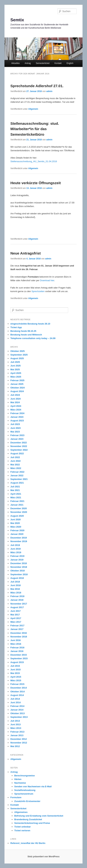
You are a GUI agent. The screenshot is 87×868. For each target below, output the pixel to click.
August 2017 (17, 607)
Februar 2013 (17, 732)
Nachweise (20, 783)
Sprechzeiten (38, 291)
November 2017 (19, 604)
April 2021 (16, 494)
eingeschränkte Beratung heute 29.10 (30, 324)
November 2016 (19, 637)
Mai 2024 (15, 402)
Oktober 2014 (17, 692)
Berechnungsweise (25, 776)
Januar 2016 (17, 651)
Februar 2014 (17, 706)
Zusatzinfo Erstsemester (27, 801)
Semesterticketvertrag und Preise (32, 823)
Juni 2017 (15, 611)
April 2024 (16, 406)
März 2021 (16, 497)
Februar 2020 (17, 530)
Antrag (28, 63)
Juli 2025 (15, 362)
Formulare (16, 797)
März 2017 (16, 622)
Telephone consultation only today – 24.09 (33, 338)
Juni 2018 (15, 585)
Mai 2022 (15, 465)
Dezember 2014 (19, 688)
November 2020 (19, 512)
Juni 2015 (15, 670)
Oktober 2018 (17, 571)
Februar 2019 (17, 556)
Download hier (47, 280)
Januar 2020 (17, 534)
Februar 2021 (17, 501)
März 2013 (16, 728)
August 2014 (17, 695)
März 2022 (16, 468)
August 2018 (17, 578)
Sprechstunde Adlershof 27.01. (37, 86)
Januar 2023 (17, 439)
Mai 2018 (15, 589)
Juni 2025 (15, 366)
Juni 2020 (15, 520)
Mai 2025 (15, 369)
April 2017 (16, 618)
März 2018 (16, 593)
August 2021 (17, 483)
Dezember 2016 (19, 633)
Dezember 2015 (19, 655)
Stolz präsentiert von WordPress (43, 857)
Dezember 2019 (19, 538)
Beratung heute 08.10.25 (23, 331)
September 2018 (19, 574)
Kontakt (58, 63)
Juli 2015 (15, 666)
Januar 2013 (17, 735)
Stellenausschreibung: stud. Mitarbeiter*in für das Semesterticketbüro (35, 129)
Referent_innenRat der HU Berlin (28, 843)
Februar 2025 (17, 380)
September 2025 (19, 355)
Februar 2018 (17, 596)
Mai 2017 (15, 615)
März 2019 (16, 552)
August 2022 (17, 453)
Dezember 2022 (19, 443)
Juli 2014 (15, 699)
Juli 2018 (15, 582)
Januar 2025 (17, 384)
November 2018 (19, 567)
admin (49, 91)
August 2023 (17, 421)
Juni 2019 (15, 549)
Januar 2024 (17, 417)
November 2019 (19, 541)
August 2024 (17, 391)
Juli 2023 (15, 424)
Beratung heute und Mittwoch (26, 335)
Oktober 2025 (17, 351)
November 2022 (19, 446)
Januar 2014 (17, 710)
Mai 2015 (15, 673)
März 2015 (16, 680)
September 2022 (19, 450)
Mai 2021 (15, 490)
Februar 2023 (17, 435)
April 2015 (16, 677)
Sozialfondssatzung (25, 790)
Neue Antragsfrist (25, 253)
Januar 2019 (17, 560)
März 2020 (16, 527)
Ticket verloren (22, 830)
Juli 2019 (15, 545)
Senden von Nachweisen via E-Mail (33, 786)
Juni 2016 (15, 640)
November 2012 (19, 743)
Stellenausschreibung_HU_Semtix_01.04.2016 (34, 161)
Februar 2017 (17, 626)
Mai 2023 (15, 432)
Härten (18, 779)
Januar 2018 (17, 600)
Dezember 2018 (19, 563)
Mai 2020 (15, 523)
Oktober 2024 (17, 388)
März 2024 (16, 410)
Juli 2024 (15, 395)
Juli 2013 (15, 721)
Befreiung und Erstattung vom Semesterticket (39, 816)
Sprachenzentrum (24, 794)
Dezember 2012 (19, 739)
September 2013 (19, 717)
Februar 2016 (17, 648)
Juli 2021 (15, 487)
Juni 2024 (15, 399)
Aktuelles (15, 63)
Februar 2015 (17, 684)
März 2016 (16, 644)
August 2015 (17, 662)
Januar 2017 (17, 629)
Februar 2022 (17, 472)
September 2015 (19, 658)
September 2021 (19, 479)
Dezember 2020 (19, 508)
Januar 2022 (17, 475)
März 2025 (16, 377)
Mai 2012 (15, 746)
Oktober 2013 (17, 713)
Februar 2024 (17, 413)
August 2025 (17, 358)
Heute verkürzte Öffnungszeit (36, 183)
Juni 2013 (15, 724)
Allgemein (33, 109)
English (70, 63)
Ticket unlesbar (23, 827)
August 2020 (17, 516)
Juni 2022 (15, 461)
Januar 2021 (17, 505)
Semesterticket (43, 63)
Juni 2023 (15, 428)
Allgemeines (21, 812)
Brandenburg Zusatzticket (28, 819)
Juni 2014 (15, 702)
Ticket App (16, 327)
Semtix (17, 20)
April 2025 (16, 373)
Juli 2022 (15, 457)
